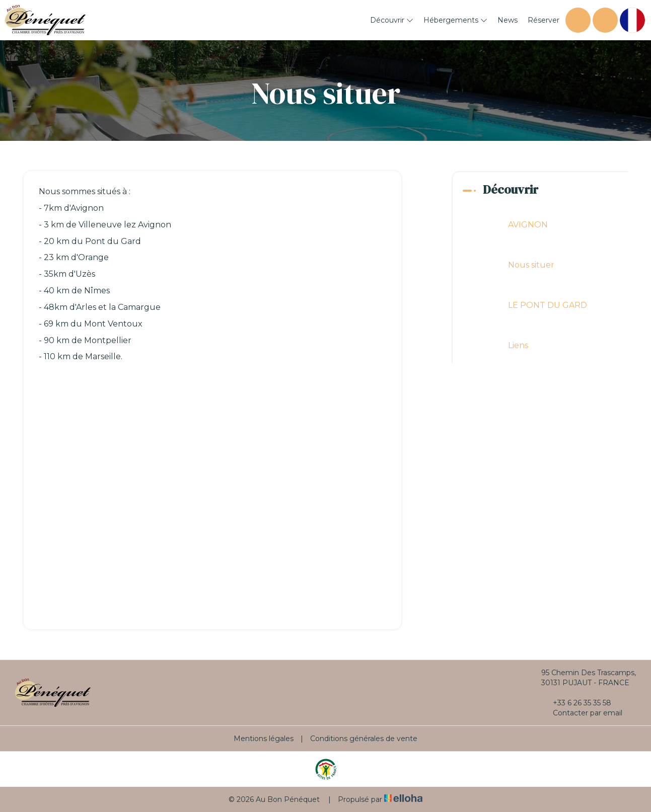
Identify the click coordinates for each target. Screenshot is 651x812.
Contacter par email (582, 713)
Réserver (544, 20)
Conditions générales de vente (364, 739)
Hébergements (455, 20)
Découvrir (392, 20)
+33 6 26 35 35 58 (576, 703)
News (508, 20)
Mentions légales (264, 739)
